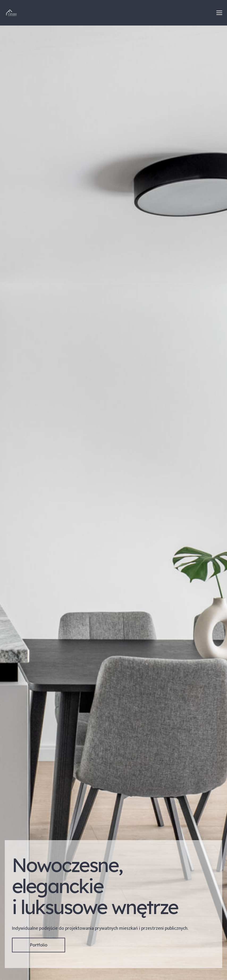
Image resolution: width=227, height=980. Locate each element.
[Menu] (219, 13)
